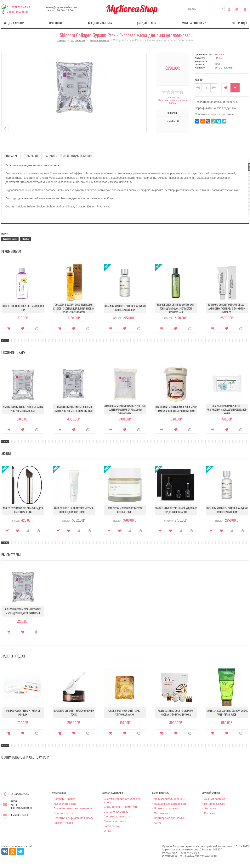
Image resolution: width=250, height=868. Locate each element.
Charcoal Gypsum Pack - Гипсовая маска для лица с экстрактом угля (74, 409)
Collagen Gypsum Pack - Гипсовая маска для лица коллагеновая (23, 611)
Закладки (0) (237, 9)
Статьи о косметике (116, 812)
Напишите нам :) (19, 815)
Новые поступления (167, 808)
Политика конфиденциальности (74, 818)
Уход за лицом (14, 23)
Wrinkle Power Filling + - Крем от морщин (23, 712)
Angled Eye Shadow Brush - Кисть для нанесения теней (23, 510)
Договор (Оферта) (65, 799)
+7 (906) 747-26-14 (18, 7)
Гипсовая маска (10, 239)
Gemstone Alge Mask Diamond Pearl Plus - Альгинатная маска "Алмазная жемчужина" (125, 409)
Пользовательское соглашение (73, 808)
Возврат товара (63, 823)
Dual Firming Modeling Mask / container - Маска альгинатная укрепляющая (176, 409)
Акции (158, 823)
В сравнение (28, 531)
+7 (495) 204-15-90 (17, 12)
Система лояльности (117, 816)
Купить (235, 88)
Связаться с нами (115, 821)
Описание (173, 113)
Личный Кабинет (215, 799)
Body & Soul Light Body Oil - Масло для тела (23, 308)
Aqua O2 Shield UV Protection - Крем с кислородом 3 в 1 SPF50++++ (74, 510)
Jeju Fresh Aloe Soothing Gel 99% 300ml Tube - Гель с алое (227, 712)
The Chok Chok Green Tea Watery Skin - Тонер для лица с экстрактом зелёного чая (176, 308)
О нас (107, 831)
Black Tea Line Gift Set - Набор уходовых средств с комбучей (176, 510)
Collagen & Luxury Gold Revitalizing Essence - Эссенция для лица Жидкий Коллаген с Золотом (74, 308)
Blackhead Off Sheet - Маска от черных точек (74, 712)
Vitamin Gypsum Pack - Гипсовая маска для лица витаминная (23, 409)
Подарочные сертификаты (171, 804)
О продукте (37, 329)
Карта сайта (111, 826)
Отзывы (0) (173, 121)
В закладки (226, 88)
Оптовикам (161, 813)
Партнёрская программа (169, 818)
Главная (61, 40)
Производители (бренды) (170, 799)
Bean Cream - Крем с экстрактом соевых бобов (125, 510)
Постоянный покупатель (229, 9)
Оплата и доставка (65, 813)
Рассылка (210, 813)
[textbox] (206, 9)
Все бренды (239, 23)
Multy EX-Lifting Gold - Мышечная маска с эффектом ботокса (176, 712)
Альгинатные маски (99, 40)
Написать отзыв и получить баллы (173, 102)
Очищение (56, 23)
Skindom (219, 55)
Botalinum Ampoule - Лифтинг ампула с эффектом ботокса (125, 308)
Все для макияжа (100, 23)
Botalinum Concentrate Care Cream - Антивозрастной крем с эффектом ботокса (227, 308)
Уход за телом (147, 23)
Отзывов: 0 (173, 98)
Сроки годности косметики (120, 807)
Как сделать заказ (65, 804)
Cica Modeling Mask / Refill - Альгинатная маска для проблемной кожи (227, 409)
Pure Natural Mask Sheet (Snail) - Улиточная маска (125, 712)
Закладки (210, 808)
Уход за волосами (194, 23)
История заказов (215, 804)
